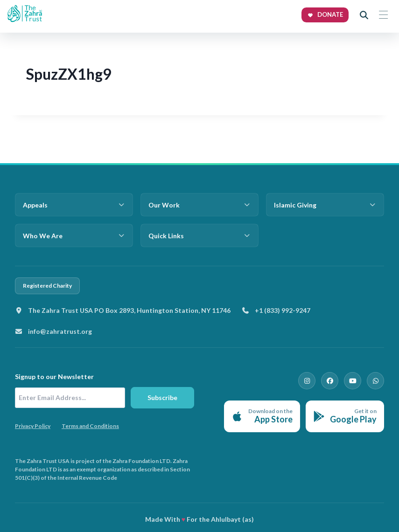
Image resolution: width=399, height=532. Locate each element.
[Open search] (364, 15)
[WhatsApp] (376, 380)
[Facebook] (331, 380)
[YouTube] (353, 380)
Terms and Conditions (90, 426)
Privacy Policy (33, 426)
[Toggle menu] (383, 15)
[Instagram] (308, 380)
